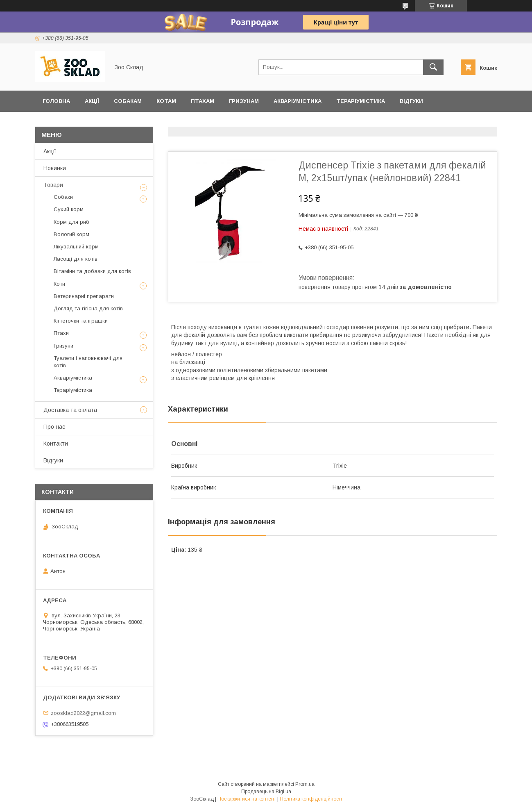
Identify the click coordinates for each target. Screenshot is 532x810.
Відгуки (411, 101)
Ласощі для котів (76, 259)
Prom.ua (305, 784)
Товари (53, 185)
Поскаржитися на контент (247, 799)
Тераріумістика (361, 101)
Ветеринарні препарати (84, 296)
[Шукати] (433, 67)
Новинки (55, 168)
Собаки (63, 197)
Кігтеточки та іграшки (81, 321)
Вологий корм (71, 234)
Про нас (54, 427)
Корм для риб (71, 222)
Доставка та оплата (75, 122)
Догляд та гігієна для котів (88, 308)
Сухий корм (69, 209)
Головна (56, 101)
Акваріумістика (298, 101)
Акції (92, 101)
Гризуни (63, 346)
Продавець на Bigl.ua (266, 792)
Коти (59, 284)
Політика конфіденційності (311, 799)
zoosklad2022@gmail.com (83, 713)
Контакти (56, 444)
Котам (166, 101)
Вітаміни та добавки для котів (92, 271)
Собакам (128, 101)
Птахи (61, 333)
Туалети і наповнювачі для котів (88, 362)
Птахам (203, 101)
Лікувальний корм (76, 247)
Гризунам (244, 101)
